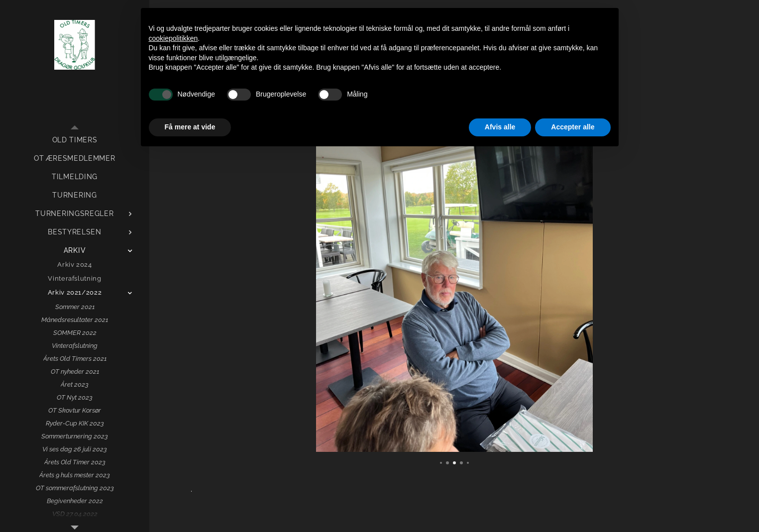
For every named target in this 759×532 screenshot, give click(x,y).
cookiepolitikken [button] (173, 38)
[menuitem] (75, 140)
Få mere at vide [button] (190, 127)
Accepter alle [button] (573, 127)
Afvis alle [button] (500, 127)
